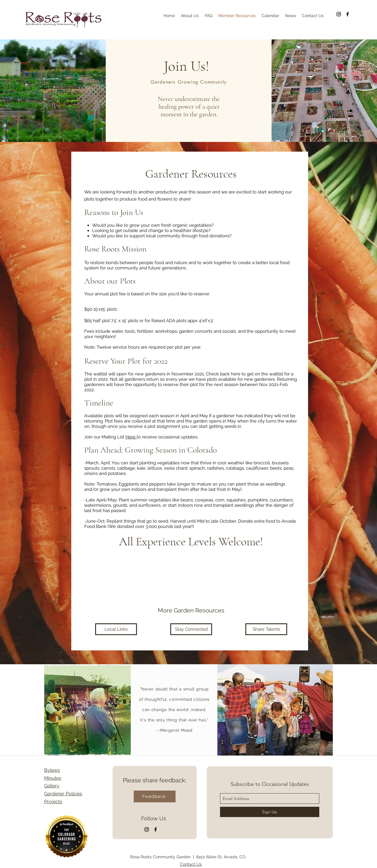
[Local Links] (116, 629)
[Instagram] (339, 14)
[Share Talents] (266, 629)
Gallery (52, 786)
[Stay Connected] (191, 629)
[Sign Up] (270, 812)
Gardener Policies (63, 794)
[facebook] (348, 14)
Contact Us (191, 864)
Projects (53, 802)
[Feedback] (155, 796)
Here (131, 437)
